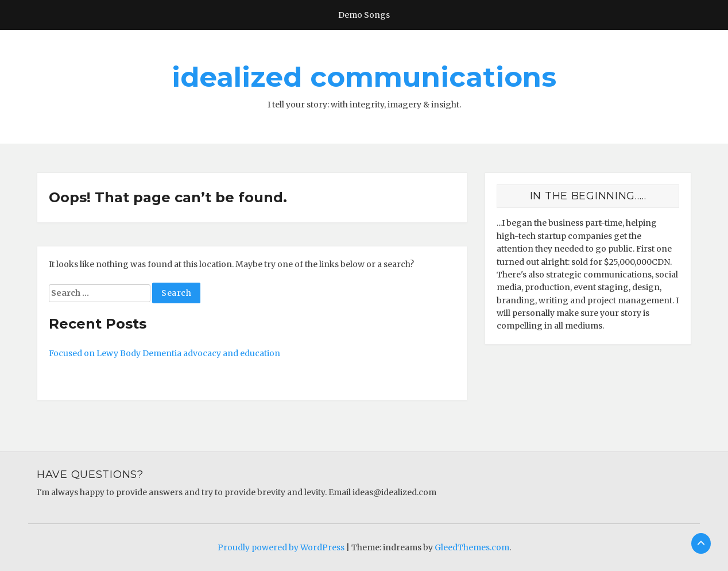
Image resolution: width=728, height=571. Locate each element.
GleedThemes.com (472, 547)
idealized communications (364, 77)
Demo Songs (364, 15)
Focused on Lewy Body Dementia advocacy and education (164, 353)
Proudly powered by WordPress (281, 547)
